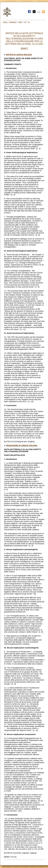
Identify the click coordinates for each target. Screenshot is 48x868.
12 (25, 22)
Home (5, 22)
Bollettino (13, 22)
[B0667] (24, 48)
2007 (20, 22)
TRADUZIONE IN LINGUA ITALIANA (22, 445)
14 (29, 22)
